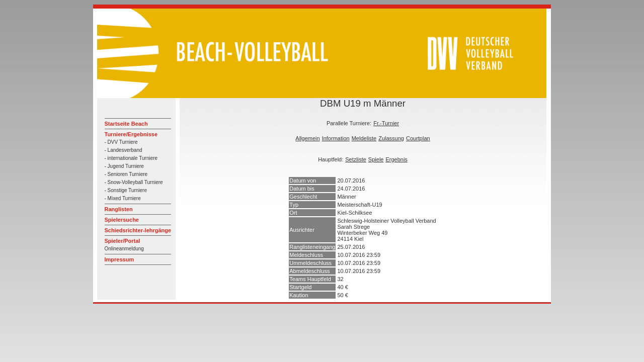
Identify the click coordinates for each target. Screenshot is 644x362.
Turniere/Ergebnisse (131, 134)
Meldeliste (364, 138)
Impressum (119, 259)
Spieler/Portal (123, 241)
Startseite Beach (126, 124)
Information (336, 138)
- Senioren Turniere (126, 174)
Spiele (376, 159)
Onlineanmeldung (124, 249)
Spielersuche (122, 220)
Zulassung (391, 138)
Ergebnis (396, 159)
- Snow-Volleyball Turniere (134, 182)
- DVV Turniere (121, 142)
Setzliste (356, 159)
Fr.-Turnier (386, 123)
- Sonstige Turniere (126, 190)
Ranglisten (119, 209)
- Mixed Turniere (123, 198)
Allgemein (307, 138)
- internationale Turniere (131, 158)
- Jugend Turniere (124, 166)
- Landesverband (124, 150)
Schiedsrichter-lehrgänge (138, 230)
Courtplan (418, 138)
